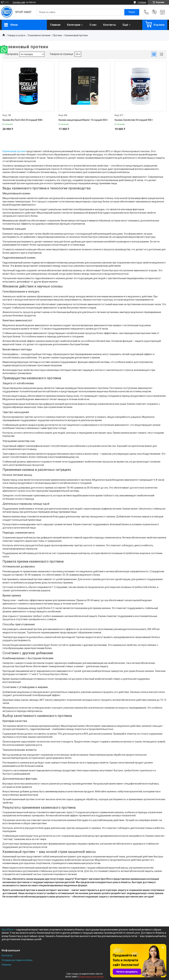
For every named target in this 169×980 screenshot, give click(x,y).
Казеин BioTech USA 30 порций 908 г (23, 120)
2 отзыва (142, 2)
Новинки (6, 965)
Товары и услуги (16, 35)
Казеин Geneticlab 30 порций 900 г (134, 120)
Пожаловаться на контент (92, 977)
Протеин (57, 35)
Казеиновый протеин (14, 151)
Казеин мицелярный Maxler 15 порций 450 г (83, 120)
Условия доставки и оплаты (17, 960)
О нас (93, 25)
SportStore (8, 930)
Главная (55, 25)
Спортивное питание (39, 35)
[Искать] (132, 12)
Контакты (110, 25)
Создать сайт (19, 2)
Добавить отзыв (154, 12)
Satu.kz (99, 974)
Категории (74, 25)
